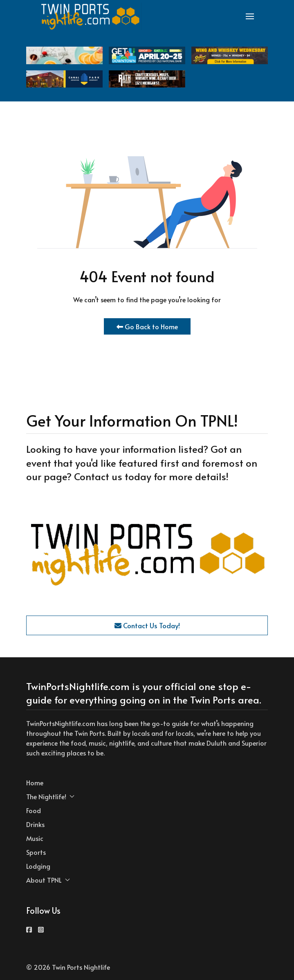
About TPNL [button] (48, 880)
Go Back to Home (147, 326)
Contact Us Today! (147, 625)
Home (35, 782)
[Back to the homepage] (91, 16)
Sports (36, 852)
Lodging (38, 866)
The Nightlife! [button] (50, 796)
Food (34, 810)
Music (35, 838)
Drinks (35, 824)
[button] (250, 16)
